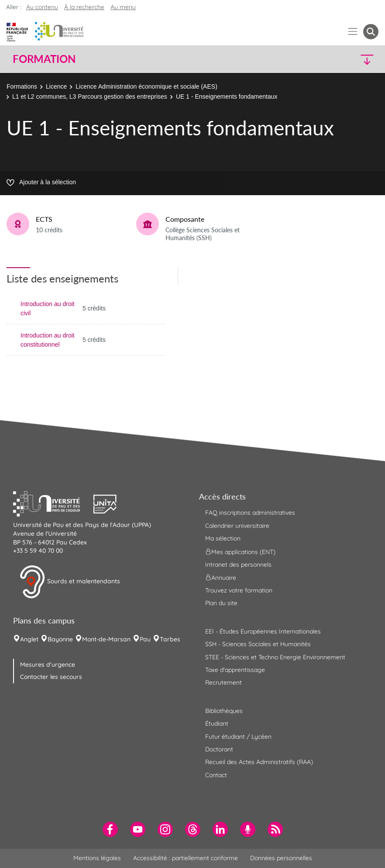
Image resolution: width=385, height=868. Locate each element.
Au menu (123, 7)
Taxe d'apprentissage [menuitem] (235, 670)
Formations (22, 86)
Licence (56, 86)
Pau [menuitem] (145, 639)
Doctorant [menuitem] (219, 749)
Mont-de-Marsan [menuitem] (106, 639)
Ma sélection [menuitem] (223, 538)
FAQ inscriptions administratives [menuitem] (250, 513)
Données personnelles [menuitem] (281, 858)
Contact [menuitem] (216, 775)
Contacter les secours (51, 677)
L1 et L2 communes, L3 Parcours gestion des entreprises (90, 96)
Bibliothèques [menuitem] (224, 711)
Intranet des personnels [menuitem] (238, 565)
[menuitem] (110, 829)
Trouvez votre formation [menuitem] (239, 590)
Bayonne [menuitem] (60, 639)
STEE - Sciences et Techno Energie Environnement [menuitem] (275, 657)
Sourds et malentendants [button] (70, 582)
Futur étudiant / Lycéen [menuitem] (238, 737)
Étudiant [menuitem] (217, 723)
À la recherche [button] (84, 7)
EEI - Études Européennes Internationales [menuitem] (263, 631)
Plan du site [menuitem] (221, 603)
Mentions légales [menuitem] (97, 858)
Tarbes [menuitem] (170, 639)
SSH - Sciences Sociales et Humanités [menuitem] (258, 644)
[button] (334, 59)
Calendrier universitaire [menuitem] (237, 526)
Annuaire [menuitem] (221, 578)
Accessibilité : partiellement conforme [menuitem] (186, 858)
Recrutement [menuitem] (223, 682)
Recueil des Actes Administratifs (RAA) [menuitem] (259, 762)
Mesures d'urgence (48, 665)
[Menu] (353, 32)
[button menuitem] (371, 32)
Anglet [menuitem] (29, 639)
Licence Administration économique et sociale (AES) (146, 86)
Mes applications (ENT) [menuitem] (240, 551)
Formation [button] (44, 59)
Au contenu (42, 7)
